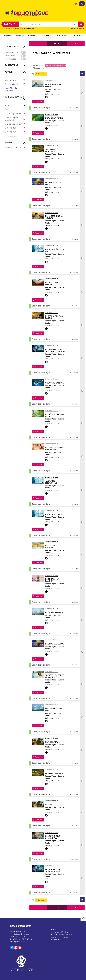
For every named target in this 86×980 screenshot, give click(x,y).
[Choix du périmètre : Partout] (10, 24)
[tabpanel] (43, 476)
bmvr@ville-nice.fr (18, 942)
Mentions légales (60, 932)
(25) (15, 137)
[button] (8, 36)
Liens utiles (57, 940)
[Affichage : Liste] (57, 44)
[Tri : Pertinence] (41, 74)
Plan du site (58, 930)
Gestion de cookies (61, 937)
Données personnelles (62, 935)
